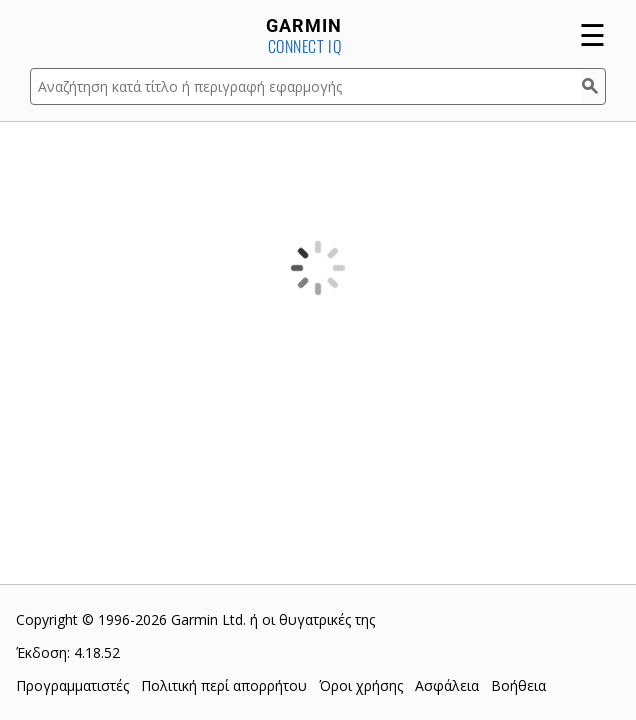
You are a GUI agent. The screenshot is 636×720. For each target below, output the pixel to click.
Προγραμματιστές (72, 685)
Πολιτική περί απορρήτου (224, 685)
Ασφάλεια (447, 685)
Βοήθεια (518, 685)
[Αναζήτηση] (594, 86)
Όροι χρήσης (361, 685)
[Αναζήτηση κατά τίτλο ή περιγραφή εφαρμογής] (306, 86)
